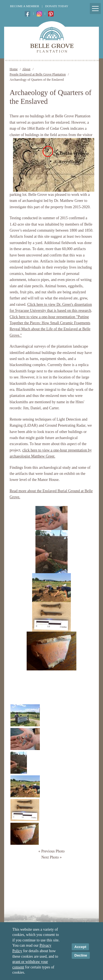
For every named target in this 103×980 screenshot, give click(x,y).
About (26, 69)
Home (14, 69)
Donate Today (57, 6)
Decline (81, 955)
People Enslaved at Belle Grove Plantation (38, 74)
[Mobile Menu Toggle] (95, 9)
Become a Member (25, 6)
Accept (80, 947)
